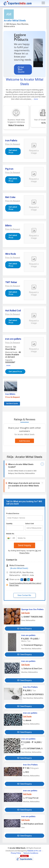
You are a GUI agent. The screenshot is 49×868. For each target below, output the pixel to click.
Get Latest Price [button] (13, 151)
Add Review (24, 441)
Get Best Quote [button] (21, 69)
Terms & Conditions (31, 853)
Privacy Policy (24, 553)
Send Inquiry (24, 545)
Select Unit (29, 524)
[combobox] (11, 538)
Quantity (9, 524)
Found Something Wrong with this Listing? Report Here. (25, 584)
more (36, 99)
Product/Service (13, 513)
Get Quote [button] (25, 613)
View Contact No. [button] (24, 595)
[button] (13, 144)
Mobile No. (10, 534)
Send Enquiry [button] (24, 629)
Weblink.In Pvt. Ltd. (34, 851)
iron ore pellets (28, 635)
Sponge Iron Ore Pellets (32, 609)
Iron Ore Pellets (30, 687)
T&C (36, 551)
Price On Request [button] (12, 397)
